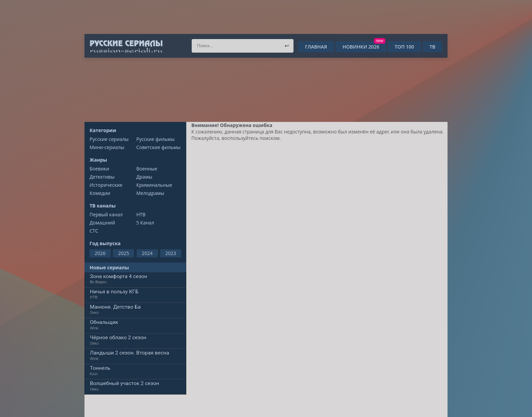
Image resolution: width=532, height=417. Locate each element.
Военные (147, 169)
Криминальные (154, 185)
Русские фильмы (156, 139)
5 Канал (145, 223)
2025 (123, 253)
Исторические (106, 185)
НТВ (141, 214)
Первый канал (106, 214)
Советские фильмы (158, 147)
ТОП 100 (404, 47)
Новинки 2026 (363, 47)
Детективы (102, 177)
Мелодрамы (150, 193)
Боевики (99, 169)
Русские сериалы (109, 139)
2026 (100, 253)
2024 (147, 253)
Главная (316, 47)
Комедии (100, 193)
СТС (94, 231)
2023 (171, 253)
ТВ (432, 47)
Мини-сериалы (107, 147)
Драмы (144, 177)
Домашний (102, 223)
